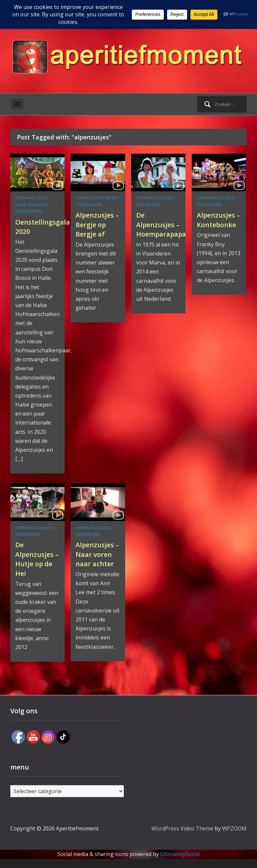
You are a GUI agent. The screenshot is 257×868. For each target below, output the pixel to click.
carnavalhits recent (98, 198)
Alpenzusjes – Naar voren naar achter (97, 559)
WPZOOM (234, 837)
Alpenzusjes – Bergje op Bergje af (97, 224)
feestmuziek (90, 205)
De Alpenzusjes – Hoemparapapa (164, 229)
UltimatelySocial (180, 863)
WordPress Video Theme (182, 837)
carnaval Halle (32, 198)
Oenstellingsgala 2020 (45, 226)
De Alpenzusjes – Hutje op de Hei (37, 559)
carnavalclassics (155, 198)
